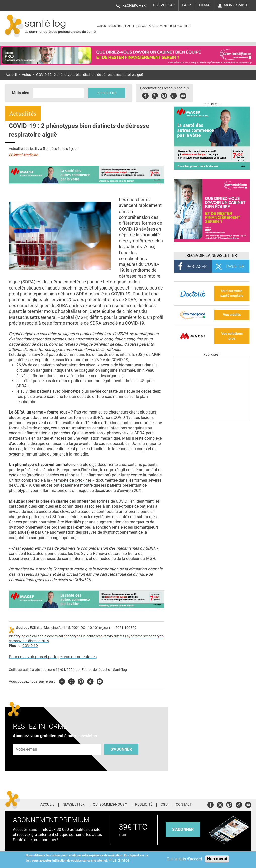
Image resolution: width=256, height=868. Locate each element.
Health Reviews (135, 26)
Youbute (183, 95)
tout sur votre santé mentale (232, 293)
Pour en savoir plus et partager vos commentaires (53, 657)
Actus (102, 26)
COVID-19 (30, 646)
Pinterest (164, 95)
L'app (186, 5)
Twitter (155, 95)
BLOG (188, 26)
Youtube (100, 681)
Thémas (204, 5)
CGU (164, 805)
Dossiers (115, 26)
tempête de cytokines (73, 480)
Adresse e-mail (27, 741)
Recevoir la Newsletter (212, 255)
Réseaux (176, 26)
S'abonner (121, 749)
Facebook (145, 95)
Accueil (11, 75)
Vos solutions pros (232, 336)
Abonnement (158, 26)
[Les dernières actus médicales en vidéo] (212, 418)
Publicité (144, 805)
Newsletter (74, 805)
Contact (184, 805)
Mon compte (236, 5)
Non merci (217, 859)
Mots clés (21, 93)
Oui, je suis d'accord (184, 859)
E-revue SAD (164, 5)
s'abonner (183, 829)
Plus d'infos (119, 860)
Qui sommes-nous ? (110, 805)
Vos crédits (232, 315)
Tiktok (174, 95)
